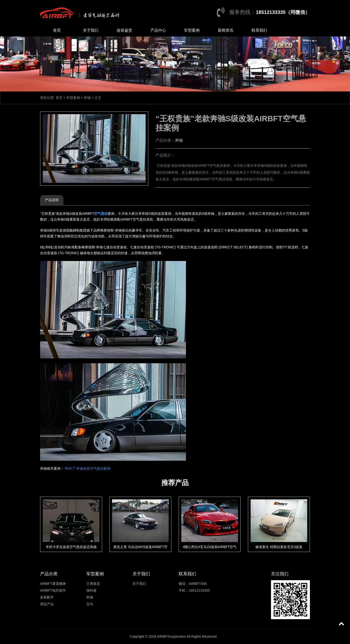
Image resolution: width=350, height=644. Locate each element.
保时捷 (91, 590)
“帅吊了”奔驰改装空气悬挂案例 (87, 468)
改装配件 (47, 597)
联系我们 (259, 30)
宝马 (90, 604)
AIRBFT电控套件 (53, 590)
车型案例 (192, 30)
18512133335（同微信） (283, 12)
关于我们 (91, 30)
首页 (57, 30)
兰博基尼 (93, 584)
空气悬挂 (101, 214)
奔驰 (87, 98)
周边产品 (47, 604)
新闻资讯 (226, 30)
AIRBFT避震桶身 (53, 584)
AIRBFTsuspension (171, 636)
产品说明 (52, 200)
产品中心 (158, 30)
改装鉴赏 (124, 30)
